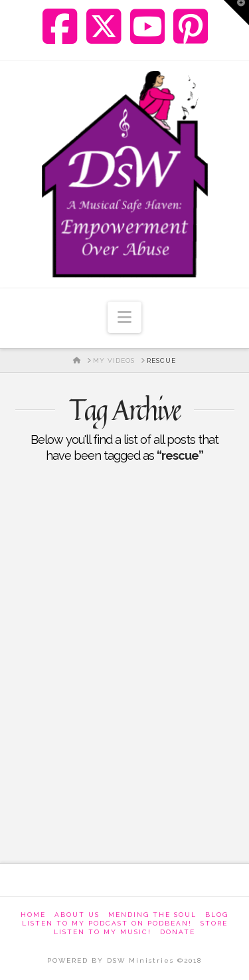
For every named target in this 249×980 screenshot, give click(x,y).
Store (214, 923)
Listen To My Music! (103, 932)
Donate (178, 932)
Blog (217, 915)
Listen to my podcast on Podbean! (107, 923)
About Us (77, 915)
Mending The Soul (152, 915)
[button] (124, 317)
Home (33, 915)
